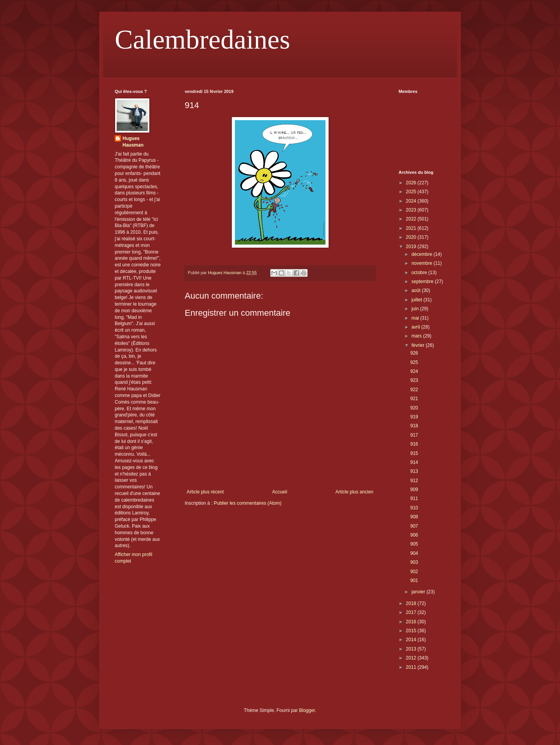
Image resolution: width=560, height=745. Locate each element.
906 (414, 535)
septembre (423, 282)
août (417, 290)
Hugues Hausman (133, 142)
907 (414, 526)
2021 (412, 228)
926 (414, 353)
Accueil (280, 492)
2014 (412, 640)
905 (414, 544)
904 (414, 553)
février (419, 345)
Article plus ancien (354, 492)
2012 (412, 658)
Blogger (307, 710)
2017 (412, 612)
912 (414, 481)
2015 (412, 631)
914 (414, 462)
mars (417, 336)
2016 (412, 622)
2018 (412, 603)
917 (414, 435)
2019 (412, 247)
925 (414, 362)
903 (414, 562)
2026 (412, 183)
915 (414, 453)
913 (414, 471)
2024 (412, 201)
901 (414, 581)
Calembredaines (202, 39)
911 (414, 498)
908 (414, 517)
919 (414, 417)
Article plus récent (205, 492)
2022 (412, 219)
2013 (412, 649)
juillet (417, 300)
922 (414, 390)
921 (414, 399)
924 (414, 371)
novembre (423, 263)
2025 (412, 192)
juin (416, 309)
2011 (412, 667)
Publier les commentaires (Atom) (248, 503)
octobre (420, 273)
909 (414, 490)
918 (414, 426)
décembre (423, 254)
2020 (412, 237)
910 (414, 508)
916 (414, 444)
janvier (419, 592)
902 (414, 572)
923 (414, 380)
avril (416, 327)
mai (416, 318)
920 (414, 408)
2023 (412, 210)
